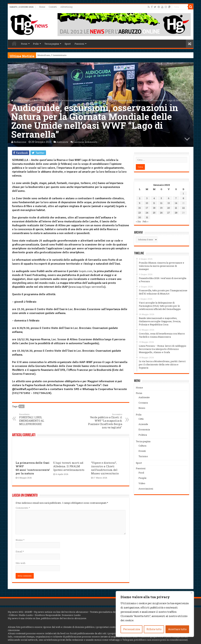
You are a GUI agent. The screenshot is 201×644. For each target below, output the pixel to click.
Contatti (53, 7)
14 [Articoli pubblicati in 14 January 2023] (176, 203)
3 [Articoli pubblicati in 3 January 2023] (147, 198)
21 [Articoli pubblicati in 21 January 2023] (176, 208)
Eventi (142, 451)
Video (142, 483)
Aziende (143, 424)
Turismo (143, 456)
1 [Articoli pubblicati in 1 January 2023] (183, 193)
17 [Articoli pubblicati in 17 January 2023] (147, 208)
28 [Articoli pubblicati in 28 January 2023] (176, 213)
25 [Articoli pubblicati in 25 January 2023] (154, 213)
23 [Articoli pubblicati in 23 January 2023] (140, 213)
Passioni (79, 44)
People (142, 478)
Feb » (145, 221)
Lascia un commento (88, 142)
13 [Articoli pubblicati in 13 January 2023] (169, 203)
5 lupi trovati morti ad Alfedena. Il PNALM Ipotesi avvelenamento (69, 466)
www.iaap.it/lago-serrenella (87, 287)
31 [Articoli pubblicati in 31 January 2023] (147, 217)
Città (141, 419)
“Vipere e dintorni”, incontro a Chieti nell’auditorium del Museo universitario (105, 468)
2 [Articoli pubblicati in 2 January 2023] (140, 198)
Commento (23, 508)
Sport (68, 44)
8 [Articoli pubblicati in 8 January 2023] (183, 198)
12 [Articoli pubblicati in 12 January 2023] (161, 203)
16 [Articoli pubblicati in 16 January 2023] (140, 208)
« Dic (138, 221)
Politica (143, 435)
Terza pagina (52, 44)
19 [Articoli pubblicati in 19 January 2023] (161, 208)
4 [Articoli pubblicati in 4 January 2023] (154, 198)
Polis (36, 44)
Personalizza (132, 629)
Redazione (20, 142)
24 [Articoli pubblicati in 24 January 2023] (147, 213)
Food (141, 473)
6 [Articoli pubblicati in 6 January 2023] (169, 198)
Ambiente (39, 100)
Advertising (66, 7)
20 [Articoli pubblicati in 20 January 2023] (169, 208)
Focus (24, 44)
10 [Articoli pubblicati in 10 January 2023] (147, 203)
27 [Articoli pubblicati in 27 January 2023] (169, 213)
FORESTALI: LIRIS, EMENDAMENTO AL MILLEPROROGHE (37, 419)
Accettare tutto (177, 629)
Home (42, 7)
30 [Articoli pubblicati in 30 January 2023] (140, 217)
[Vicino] (192, 593)
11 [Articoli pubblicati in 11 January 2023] (154, 203)
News (142, 408)
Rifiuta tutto (154, 629)
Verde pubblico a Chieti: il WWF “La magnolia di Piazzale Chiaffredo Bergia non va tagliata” (104, 421)
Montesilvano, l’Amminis (49, 55)
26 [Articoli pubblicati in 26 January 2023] (161, 213)
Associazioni (146, 489)
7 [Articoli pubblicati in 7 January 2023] (176, 198)
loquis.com (86, 271)
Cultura (142, 446)
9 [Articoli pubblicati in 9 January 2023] (140, 203)
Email (20, 551)
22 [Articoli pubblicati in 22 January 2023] (183, 208)
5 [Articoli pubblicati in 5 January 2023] (161, 198)
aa (22, 406)
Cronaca (143, 403)
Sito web (21, 563)
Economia (144, 429)
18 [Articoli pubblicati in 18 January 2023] (154, 208)
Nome (20, 540)
